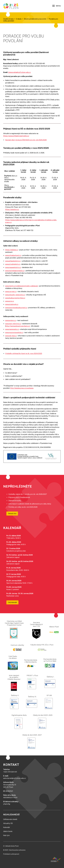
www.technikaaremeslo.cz (15, 271)
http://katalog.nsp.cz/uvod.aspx (22, 388)
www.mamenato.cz (12, 329)
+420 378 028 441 (10, 772)
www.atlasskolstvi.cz (13, 261)
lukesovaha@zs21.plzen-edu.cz (19, 72)
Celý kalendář (12, 602)
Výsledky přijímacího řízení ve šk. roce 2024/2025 (24, 354)
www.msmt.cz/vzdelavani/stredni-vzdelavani (22, 286)
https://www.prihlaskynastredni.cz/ (16, 136)
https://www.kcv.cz (12, 210)
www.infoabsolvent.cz (13, 255)
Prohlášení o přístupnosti (11, 854)
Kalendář (7, 827)
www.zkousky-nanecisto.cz (15, 295)
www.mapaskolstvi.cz (13, 267)
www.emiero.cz (11, 320)
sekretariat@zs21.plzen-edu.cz (15, 778)
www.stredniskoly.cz (13, 264)
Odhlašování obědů (10, 819)
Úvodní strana (8, 19)
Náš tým (6, 835)
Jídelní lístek (8, 831)
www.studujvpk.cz (12, 304)
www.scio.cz (10, 301)
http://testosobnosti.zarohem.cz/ (18, 326)
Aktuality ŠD (8, 823)
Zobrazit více (12, 514)
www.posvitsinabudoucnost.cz (16, 308)
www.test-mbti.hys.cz (13, 324)
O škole (19, 19)
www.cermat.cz (11, 292)
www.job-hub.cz (11, 336)
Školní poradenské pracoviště (35, 19)
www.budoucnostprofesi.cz (15, 298)
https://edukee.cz (12, 250)
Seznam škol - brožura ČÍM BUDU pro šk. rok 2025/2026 (26, 140)
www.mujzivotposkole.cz (14, 333)
